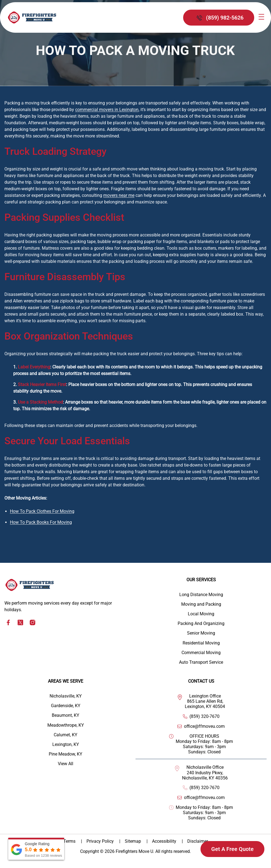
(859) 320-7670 (204, 716)
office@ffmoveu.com (204, 726)
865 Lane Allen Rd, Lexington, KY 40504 (205, 704)
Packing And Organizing (201, 623)
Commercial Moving (201, 653)
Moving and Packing (201, 604)
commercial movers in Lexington (107, 110)
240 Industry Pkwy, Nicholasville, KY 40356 (205, 775)
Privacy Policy (101, 841)
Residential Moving (201, 643)
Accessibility (165, 841)
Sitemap (133, 841)
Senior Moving (201, 633)
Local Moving (201, 614)
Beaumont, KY (66, 715)
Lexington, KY (66, 744)
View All (66, 764)
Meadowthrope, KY (66, 725)
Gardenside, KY (66, 706)
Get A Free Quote (232, 849)
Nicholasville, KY (66, 696)
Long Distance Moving (201, 595)
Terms (70, 841)
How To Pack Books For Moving (41, 522)
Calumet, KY (66, 735)
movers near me (119, 195)
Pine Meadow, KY (66, 754)
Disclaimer (198, 841)
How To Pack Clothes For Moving (42, 511)
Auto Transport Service (201, 662)
